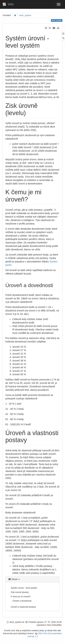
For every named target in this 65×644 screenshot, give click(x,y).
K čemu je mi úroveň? (21, 597)
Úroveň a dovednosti (22, 601)
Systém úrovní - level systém (24, 588)
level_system (25, 15)
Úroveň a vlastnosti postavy (23, 607)
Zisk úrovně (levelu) (20, 592)
